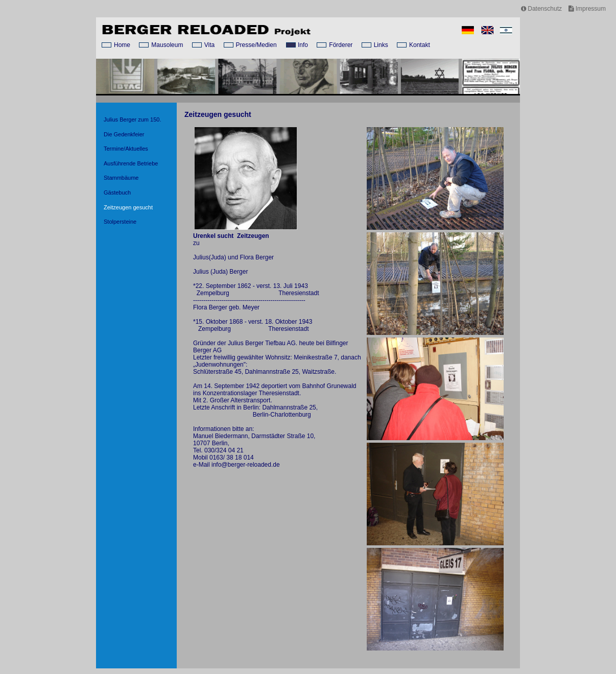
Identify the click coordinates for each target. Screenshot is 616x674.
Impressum (587, 9)
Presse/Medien (256, 45)
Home (122, 45)
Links (381, 45)
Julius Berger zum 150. (133, 119)
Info (303, 45)
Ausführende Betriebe (131, 163)
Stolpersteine (120, 222)
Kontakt (420, 45)
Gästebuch (117, 192)
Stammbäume (121, 178)
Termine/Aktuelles (126, 149)
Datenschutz (541, 9)
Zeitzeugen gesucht (128, 207)
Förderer (341, 45)
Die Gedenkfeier (124, 134)
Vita (209, 45)
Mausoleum (167, 45)
